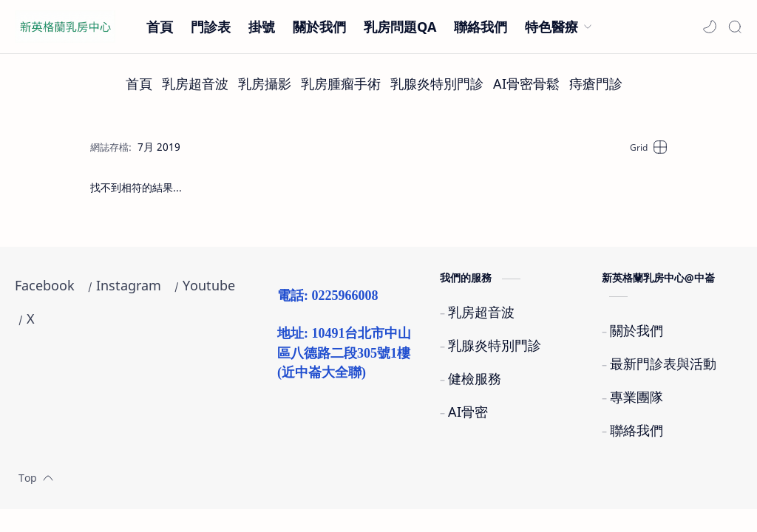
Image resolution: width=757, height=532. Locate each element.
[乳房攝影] (265, 84)
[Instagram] (129, 286)
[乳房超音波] (195, 84)
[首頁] (139, 84)
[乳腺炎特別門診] (437, 84)
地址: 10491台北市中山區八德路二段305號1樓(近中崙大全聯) (344, 353)
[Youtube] (209, 286)
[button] (710, 27)
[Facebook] (45, 286)
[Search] (735, 27)
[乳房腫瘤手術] (341, 84)
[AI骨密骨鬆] (526, 84)
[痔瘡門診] (596, 84)
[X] (31, 319)
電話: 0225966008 (328, 296)
